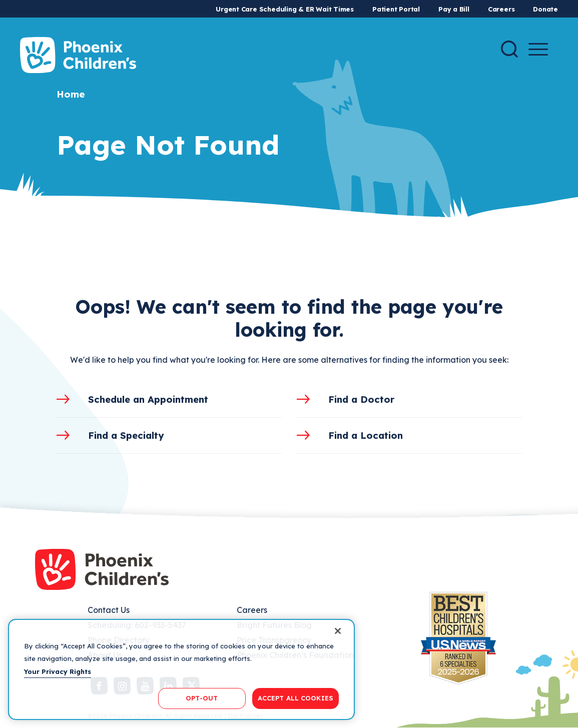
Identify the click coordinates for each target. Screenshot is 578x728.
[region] (181, 669)
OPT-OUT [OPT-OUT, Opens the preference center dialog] (202, 698)
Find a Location (366, 435)
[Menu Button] (538, 49)
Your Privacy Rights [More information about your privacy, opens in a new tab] (58, 671)
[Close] (338, 631)
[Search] (509, 49)
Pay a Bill (454, 9)
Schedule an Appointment (148, 399)
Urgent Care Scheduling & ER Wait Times (285, 9)
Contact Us (109, 610)
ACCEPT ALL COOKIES (296, 698)
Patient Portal (396, 9)
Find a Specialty (126, 435)
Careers (501, 9)
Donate (545, 9)
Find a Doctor (361, 399)
